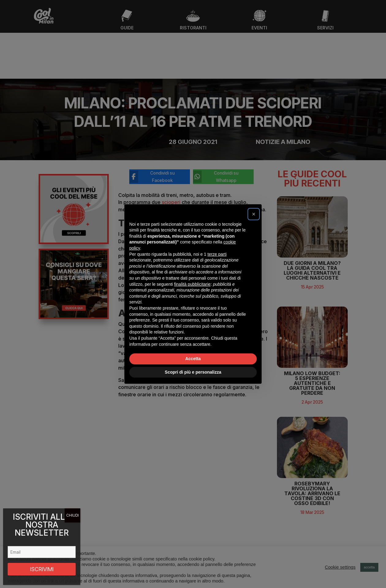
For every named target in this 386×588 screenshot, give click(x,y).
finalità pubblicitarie (192, 284)
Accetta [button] (193, 359)
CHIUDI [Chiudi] (72, 515)
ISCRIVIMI (42, 569)
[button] (254, 214)
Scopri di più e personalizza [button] (193, 372)
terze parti (217, 254)
